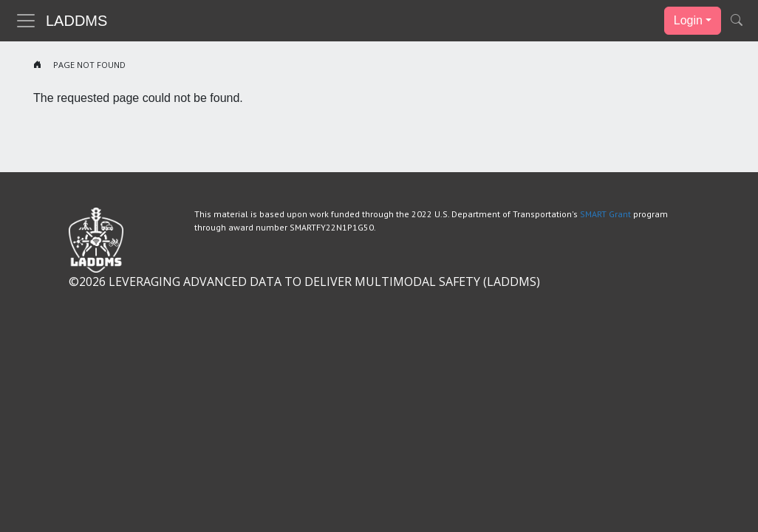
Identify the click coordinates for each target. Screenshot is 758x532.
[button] (737, 21)
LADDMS (76, 21)
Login (688, 20)
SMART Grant (605, 214)
